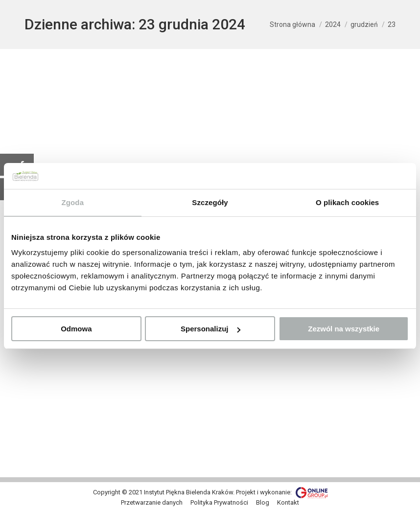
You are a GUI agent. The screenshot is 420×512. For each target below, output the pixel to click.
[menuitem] (152, 503)
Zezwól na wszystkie (344, 329)
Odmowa (76, 329)
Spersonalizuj (210, 329)
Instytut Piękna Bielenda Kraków (188, 492)
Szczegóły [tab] (210, 202)
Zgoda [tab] (73, 202)
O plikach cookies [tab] (347, 202)
